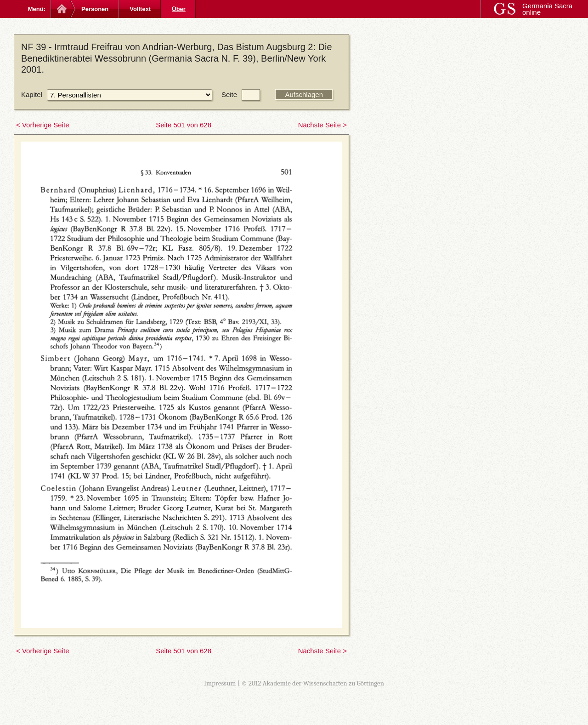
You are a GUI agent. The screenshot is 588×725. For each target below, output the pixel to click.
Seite (229, 94)
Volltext (140, 9)
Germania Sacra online (547, 9)
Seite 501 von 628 (184, 125)
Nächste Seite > (322, 125)
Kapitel (32, 94)
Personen (95, 9)
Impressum (220, 683)
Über (179, 9)
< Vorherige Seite (43, 125)
